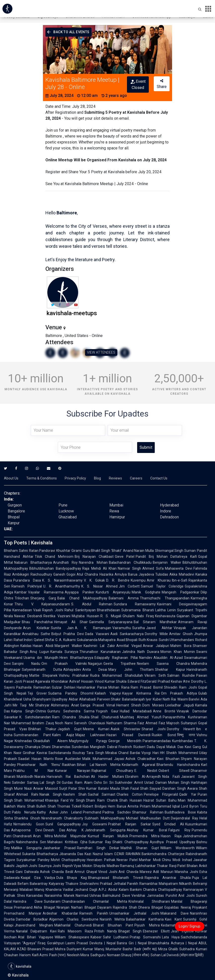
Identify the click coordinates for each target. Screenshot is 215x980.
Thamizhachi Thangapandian (165, 598)
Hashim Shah (75, 794)
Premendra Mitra (144, 836)
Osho (98, 783)
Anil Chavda (128, 872)
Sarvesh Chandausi (89, 723)
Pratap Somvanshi (145, 937)
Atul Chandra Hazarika (95, 574)
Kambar (21, 592)
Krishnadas (23, 741)
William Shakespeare (72, 937)
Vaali (37, 610)
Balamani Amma (124, 598)
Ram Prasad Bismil (147, 687)
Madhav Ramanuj (120, 866)
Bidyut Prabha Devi (68, 634)
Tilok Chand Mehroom (54, 557)
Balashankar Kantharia (145, 919)
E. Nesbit (146, 771)
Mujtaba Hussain (85, 616)
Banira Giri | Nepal (132, 943)
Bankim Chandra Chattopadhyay (156, 890)
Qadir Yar (188, 794)
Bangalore (16, 511)
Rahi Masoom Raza (75, 931)
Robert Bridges (95, 806)
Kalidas (26, 646)
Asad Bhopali (127, 640)
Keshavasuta (165, 616)
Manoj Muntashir (108, 949)
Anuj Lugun (39, 652)
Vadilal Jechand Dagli (80, 890)
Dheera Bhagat (151, 907)
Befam (23, 884)
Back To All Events (68, 32)
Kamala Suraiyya (64, 652)
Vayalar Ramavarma (46, 592)
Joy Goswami (94, 824)
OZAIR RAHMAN (127, 854)
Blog (97, 478)
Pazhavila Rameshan (33, 687)
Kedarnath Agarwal (138, 765)
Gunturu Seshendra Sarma (71, 711)
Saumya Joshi (50, 866)
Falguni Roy (179, 830)
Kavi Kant (173, 919)
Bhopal (14, 517)
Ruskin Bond (164, 735)
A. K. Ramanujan (93, 628)
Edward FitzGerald (142, 681)
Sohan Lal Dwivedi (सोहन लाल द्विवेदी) (177, 955)
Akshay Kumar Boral (147, 830)
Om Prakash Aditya (179, 693)
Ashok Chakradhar (141, 759)
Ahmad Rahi (27, 794)
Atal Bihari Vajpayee (36, 937)
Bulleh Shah (46, 806)
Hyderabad (169, 505)
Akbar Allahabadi (82, 699)
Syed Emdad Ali (168, 824)
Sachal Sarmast (102, 794)
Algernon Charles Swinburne (74, 919)
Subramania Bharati (138, 610)
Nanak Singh (51, 794)
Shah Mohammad (29, 800)
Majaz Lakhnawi (90, 735)
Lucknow (66, 511)
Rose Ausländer (68, 759)
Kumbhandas (183, 741)
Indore (166, 511)
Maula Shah (120, 788)
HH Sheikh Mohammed (179, 753)
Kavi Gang (193, 747)
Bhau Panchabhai (37, 622)
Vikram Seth (155, 675)
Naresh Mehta (108, 765)
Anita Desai (95, 670)
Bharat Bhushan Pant (113, 925)
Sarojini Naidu (26, 664)
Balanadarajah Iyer (137, 699)
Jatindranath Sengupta (105, 830)
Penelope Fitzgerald (161, 794)
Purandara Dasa (27, 580)
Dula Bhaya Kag (72, 878)
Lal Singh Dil (50, 783)
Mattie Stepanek (43, 675)
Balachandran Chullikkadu (130, 562)
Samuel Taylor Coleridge (162, 586)
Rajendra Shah (125, 907)
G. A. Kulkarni (65, 640)
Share (162, 84)
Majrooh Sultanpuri (182, 723)
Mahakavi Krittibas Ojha (67, 842)
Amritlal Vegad (129, 646)
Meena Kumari (96, 729)
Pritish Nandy (106, 931)
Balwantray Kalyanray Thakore (54, 884)
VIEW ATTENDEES (101, 352)
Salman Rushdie (181, 675)
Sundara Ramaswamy (135, 604)
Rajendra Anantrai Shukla (168, 878)
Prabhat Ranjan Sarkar (129, 824)
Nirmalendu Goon (29, 824)
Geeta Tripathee (120, 664)
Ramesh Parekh (94, 913)
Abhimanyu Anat (65, 705)
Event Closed (138, 84)
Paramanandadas (157, 741)
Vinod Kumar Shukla (111, 681)
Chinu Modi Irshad (177, 860)
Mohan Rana (119, 687)
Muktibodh (25, 777)
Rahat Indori (23, 640)
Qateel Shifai (44, 640)
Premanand (23, 907)
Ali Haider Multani (107, 777)
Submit (146, 447)
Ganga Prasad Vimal (98, 705)
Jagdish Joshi (26, 866)
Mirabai (111, 753)
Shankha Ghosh (27, 818)
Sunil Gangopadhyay (63, 824)
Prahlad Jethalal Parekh (119, 884)
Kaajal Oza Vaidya (38, 878)
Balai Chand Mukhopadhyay (82, 598)
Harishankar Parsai (92, 687)
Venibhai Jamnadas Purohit (154, 896)
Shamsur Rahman (148, 812)
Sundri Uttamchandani (176, 640)
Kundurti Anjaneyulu (113, 592)
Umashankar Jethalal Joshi (134, 913)
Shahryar (42, 705)
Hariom (25, 955)
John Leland (71, 812)
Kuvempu (138, 580)
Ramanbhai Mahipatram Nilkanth (166, 884)
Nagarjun (95, 664)
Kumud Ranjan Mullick (108, 836)
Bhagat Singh (130, 931)
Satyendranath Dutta (42, 670)
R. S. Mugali (111, 616)
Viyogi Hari (150, 753)
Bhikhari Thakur (42, 729)
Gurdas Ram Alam (77, 783)
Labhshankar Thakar (152, 866)
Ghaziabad (68, 517)
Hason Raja (171, 836)
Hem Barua (117, 806)
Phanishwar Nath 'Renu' (39, 765)
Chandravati (22, 836)
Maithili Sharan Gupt (140, 848)
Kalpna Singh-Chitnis (29, 711)
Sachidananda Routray (67, 753)
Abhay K (75, 830)
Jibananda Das (71, 854)
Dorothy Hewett (181, 729)
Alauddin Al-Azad (168, 658)
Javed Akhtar (159, 628)
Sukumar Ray (100, 842)
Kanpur (14, 523)
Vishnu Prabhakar (74, 675)
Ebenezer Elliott (156, 931)
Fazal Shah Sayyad (146, 788)
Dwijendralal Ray (184, 818)
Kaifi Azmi (40, 955)
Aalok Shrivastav (125, 729)
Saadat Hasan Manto (36, 759)
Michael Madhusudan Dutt (148, 818)
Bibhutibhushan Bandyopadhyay (55, 568)
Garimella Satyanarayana (111, 622)
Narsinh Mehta (112, 919)
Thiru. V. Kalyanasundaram (42, 604)
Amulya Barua (126, 574)
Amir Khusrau (159, 580)
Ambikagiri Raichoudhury (32, 574)
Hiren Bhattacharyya (76, 658)
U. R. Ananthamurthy (62, 586)
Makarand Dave (175, 913)
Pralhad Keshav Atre (174, 681)
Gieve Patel (125, 557)
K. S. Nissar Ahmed (99, 586)
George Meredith (125, 741)
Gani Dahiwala (27, 872)
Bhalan (192, 866)
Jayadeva (146, 574)
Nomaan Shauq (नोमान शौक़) (128, 955)
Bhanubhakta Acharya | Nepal (173, 943)
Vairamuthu (122, 628)
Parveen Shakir (109, 699)
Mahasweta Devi (179, 568)
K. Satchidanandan (35, 717)
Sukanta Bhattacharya (40, 854)
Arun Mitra (43, 836)
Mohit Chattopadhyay (68, 860)
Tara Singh (95, 753)
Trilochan (22, 598)
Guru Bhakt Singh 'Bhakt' (102, 551)
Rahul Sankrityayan (80, 610)
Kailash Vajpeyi (108, 693)
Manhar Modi (150, 860)
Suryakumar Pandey (33, 860)
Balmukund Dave (116, 896)
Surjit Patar (68, 788)
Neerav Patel (127, 860)
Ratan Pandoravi (42, 551)
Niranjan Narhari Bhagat (76, 907)
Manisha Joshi (186, 872)
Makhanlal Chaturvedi (73, 925)
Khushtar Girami (69, 551)
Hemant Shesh (129, 705)
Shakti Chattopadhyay (130, 842)
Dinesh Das (54, 830)
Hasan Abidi (43, 646)
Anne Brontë (164, 711)
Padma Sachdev (117, 812)
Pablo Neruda (24, 812)
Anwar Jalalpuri (156, 646)
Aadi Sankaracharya (127, 634)
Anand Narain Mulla (138, 551)
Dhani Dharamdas (56, 747)
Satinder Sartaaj (25, 783)
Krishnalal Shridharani (149, 901)
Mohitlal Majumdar (70, 836)
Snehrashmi (89, 884)
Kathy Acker (48, 812)
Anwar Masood (45, 788)
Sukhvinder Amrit (129, 783)
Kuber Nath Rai (164, 699)
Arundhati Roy (65, 562)
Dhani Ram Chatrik (102, 800)
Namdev (146, 658)
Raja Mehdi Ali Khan (100, 568)
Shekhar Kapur (170, 670)
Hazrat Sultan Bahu (160, 800)
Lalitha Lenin (166, 610)
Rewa (114, 511)
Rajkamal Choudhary (112, 771)
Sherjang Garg (43, 598)
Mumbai (116, 505)
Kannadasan (22, 610)
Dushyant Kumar (80, 949)
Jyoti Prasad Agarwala (32, 681)
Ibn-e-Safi (180, 580)
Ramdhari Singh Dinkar (98, 848)
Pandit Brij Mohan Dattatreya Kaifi (166, 557)
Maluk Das (175, 747)
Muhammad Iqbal (166, 806)
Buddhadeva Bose (180, 812)
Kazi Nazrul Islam (99, 854)
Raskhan (69, 765)
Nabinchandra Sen (31, 842)
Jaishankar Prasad (59, 848)
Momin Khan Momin (178, 652)
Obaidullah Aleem (50, 741)
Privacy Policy (75, 478)
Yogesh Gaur (107, 711)
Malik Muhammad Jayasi (103, 759)
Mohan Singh (179, 783)
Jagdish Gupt (70, 729)
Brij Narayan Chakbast (94, 557)
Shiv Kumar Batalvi (94, 788)
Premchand (92, 812)
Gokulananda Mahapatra (96, 640)
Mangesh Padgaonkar (181, 592)
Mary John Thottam (131, 670)
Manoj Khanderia (48, 890)
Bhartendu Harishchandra (178, 765)
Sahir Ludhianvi (116, 937)
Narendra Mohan (93, 562)
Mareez (146, 872)
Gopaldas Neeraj (178, 907)
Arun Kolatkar (36, 628)
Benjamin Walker (167, 562)
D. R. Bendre (118, 580)
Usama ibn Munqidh (41, 658)
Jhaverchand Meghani (34, 925)
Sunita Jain (62, 628)
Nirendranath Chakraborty (62, 818)
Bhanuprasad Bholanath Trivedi (116, 878)
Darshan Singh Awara (180, 788)
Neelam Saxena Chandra (163, 664)
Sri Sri (108, 783)
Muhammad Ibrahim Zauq (33, 723)
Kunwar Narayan (73, 771)
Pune (63, 505)
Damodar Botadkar (32, 919)
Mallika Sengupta (26, 848)
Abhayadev (72, 670)
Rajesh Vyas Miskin (77, 866)
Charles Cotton (130, 794)
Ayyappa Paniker (80, 592)
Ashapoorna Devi (27, 830)
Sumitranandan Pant (32, 735)
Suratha (138, 628)
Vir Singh (77, 800)
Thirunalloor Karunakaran (100, 652)
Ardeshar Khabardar (60, 913)
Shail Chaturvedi (105, 717)
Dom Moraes (153, 705)
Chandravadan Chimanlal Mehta (94, 901)
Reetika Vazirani (57, 616)
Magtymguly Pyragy (88, 741)
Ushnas (95, 896)
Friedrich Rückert (132, 747)
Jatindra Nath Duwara (141, 652)
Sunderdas (80, 747)
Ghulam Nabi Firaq (138, 616)
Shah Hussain (131, 800)
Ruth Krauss (148, 640)
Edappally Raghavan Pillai (116, 658)
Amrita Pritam (139, 806)
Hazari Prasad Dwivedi (128, 735)
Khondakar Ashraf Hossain (72, 681)
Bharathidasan (108, 610)
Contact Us (159, 478)
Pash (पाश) (57, 955)
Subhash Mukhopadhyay (105, 818)
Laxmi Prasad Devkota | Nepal (91, 943)
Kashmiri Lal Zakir (99, 646)
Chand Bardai (129, 753)
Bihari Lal (86, 765)
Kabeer (96, 937)
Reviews (115, 478)
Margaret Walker (69, 646)
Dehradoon (169, 517)
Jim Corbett (129, 586)
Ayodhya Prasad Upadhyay (172, 842)
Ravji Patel (177, 866)
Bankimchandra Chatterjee (163, 854)
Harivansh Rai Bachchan (68, 777)
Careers (136, 478)
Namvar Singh (129, 568)
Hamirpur (117, 517)
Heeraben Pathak (101, 860)
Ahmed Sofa (153, 568)
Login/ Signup (190, 926)
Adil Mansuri (163, 872)
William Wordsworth (177, 848)
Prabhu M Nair (33, 771)
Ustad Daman (155, 783)
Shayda (99, 866)
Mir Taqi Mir (23, 705)
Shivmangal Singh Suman (175, 551)
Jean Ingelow (182, 931)
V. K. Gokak (94, 580)
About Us (11, 478)
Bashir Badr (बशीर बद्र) (140, 949)
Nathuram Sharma (121, 723)
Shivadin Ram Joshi (181, 687)
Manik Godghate (146, 592)
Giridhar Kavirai (35, 753)
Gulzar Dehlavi (64, 687)
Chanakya (33, 747)
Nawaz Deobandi (28, 616)
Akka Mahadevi (182, 574)
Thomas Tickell (69, 806)
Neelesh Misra (78, 955)
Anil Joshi (186, 896)
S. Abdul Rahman (92, 604)
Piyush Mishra (147, 925)
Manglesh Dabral (104, 747)
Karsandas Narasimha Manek (50, 896)
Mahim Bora (181, 646)
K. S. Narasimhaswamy (62, 580)
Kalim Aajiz (63, 735)
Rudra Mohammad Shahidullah (117, 675)
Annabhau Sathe (36, 634)
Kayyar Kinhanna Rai (141, 693)
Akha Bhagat (45, 907)
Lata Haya (171, 937)
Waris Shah (26, 806)
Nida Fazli (171, 777)
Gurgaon (15, 505)
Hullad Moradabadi (136, 711)
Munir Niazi (23, 788)
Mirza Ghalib (168, 949)
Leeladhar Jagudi (180, 705)
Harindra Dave (28, 901)
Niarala (40, 777)
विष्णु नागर (186, 735)
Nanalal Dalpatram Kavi (36, 931)
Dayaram (104, 907)
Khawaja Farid (57, 800)
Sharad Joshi (154, 729)
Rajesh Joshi (53, 610)
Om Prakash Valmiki (64, 664)
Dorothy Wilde (156, 634)
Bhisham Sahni (16, 551)
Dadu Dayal (156, 747)
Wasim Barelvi (188, 699)
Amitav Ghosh (181, 634)
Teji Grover (37, 693)
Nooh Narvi (64, 723)
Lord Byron (190, 806)
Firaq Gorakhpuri (51, 943)
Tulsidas (162, 574)
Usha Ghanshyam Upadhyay (45, 699)
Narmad (82, 896)
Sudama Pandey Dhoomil (71, 693)
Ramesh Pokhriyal (27, 586)
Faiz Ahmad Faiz (151, 723)
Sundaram (52, 901)
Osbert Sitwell (174, 771)
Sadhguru (98, 955)
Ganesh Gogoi (64, 574)
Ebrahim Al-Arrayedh (143, 777)
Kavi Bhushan (168, 759)
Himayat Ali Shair (71, 622)
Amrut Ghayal (86, 872)
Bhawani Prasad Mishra (46, 949)
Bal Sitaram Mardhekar (155, 622)
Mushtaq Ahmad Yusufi (141, 717)
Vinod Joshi (108, 872)
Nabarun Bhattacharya (33, 562)
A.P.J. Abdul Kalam (114, 890)
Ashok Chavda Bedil (57, 872)
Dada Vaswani (97, 634)
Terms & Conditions (42, 478)
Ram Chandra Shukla (71, 717)
